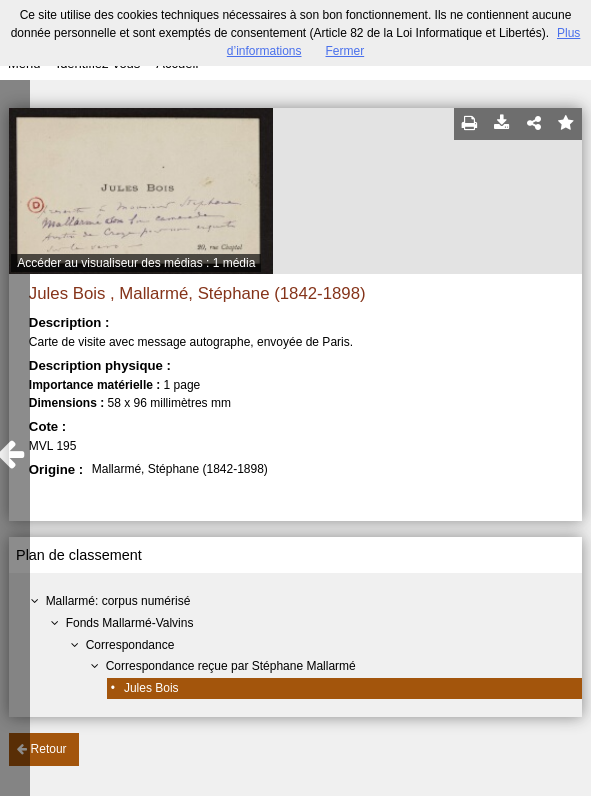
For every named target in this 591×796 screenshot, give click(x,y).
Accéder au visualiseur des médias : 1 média (136, 263)
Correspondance (130, 645)
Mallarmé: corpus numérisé (118, 601)
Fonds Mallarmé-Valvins (130, 623)
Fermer (345, 51)
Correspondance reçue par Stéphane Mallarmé (231, 666)
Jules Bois (151, 688)
